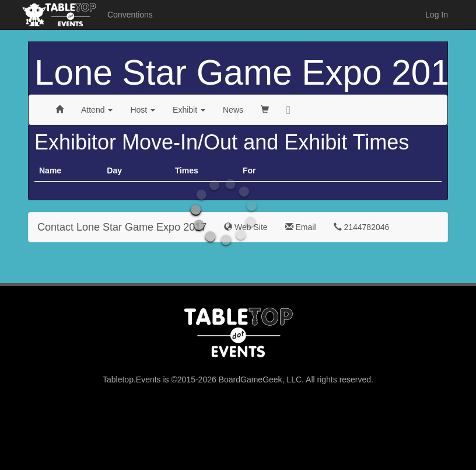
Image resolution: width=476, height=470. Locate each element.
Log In (437, 15)
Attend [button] (97, 110)
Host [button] (143, 110)
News (233, 110)
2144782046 (362, 227)
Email (301, 227)
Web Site (246, 227)
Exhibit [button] (189, 110)
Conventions (130, 15)
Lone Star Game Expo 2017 (252, 73)
